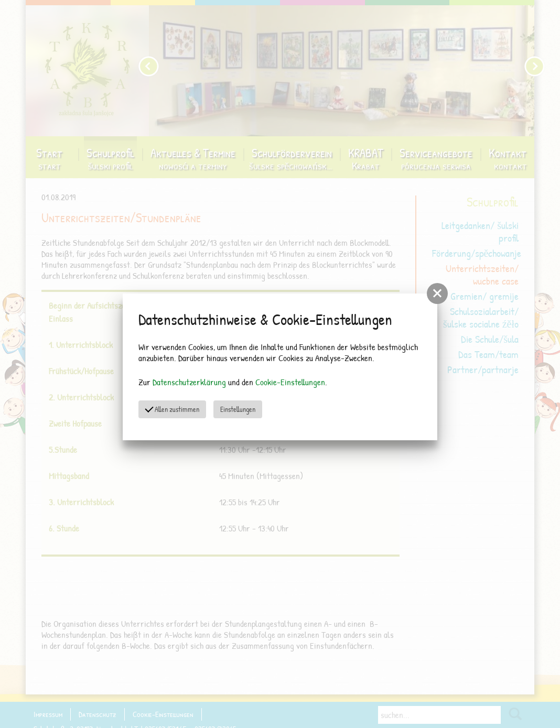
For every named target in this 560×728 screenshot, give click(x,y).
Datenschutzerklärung (189, 382)
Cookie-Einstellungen (290, 382)
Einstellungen (238, 409)
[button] (437, 294)
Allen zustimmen (172, 409)
